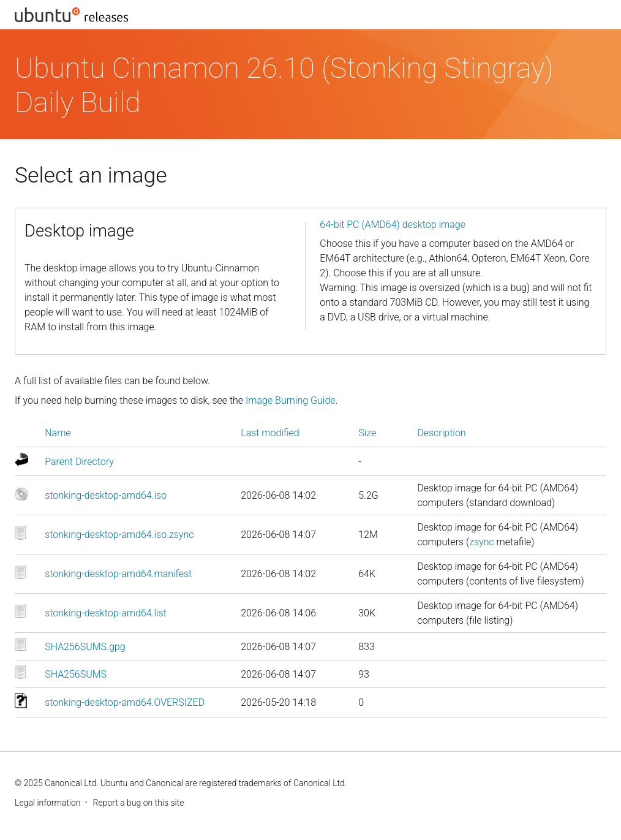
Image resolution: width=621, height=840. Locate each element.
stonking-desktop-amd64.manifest (118, 574)
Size (367, 433)
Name (58, 433)
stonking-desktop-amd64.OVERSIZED (125, 702)
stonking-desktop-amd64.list (106, 613)
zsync (482, 542)
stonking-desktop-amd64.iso (106, 495)
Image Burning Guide (291, 400)
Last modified (270, 433)
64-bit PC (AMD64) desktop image (393, 225)
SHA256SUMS (76, 674)
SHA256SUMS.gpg (85, 647)
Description (441, 433)
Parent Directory (79, 462)
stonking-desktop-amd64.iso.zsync (119, 535)
